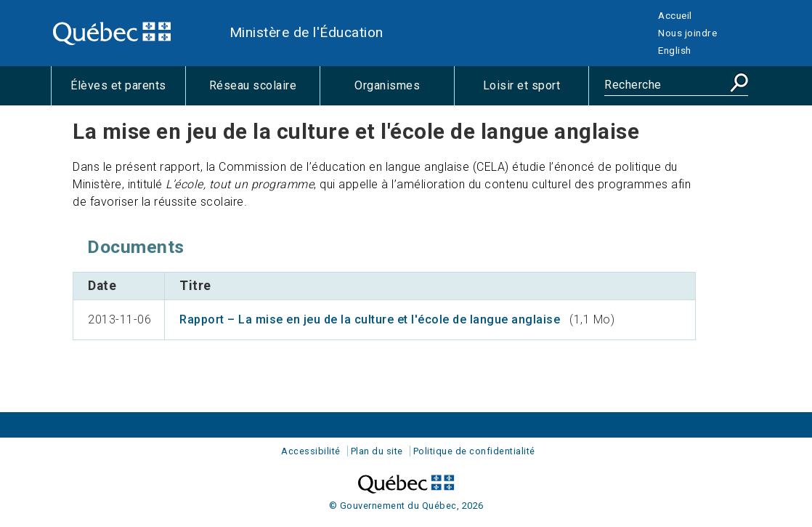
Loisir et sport (536, 92)
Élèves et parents (128, 92)
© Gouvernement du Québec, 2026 (406, 506)
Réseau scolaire (264, 92)
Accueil (675, 15)
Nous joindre (687, 33)
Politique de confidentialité (474, 451)
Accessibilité (311, 451)
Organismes (404, 92)
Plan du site (377, 451)
